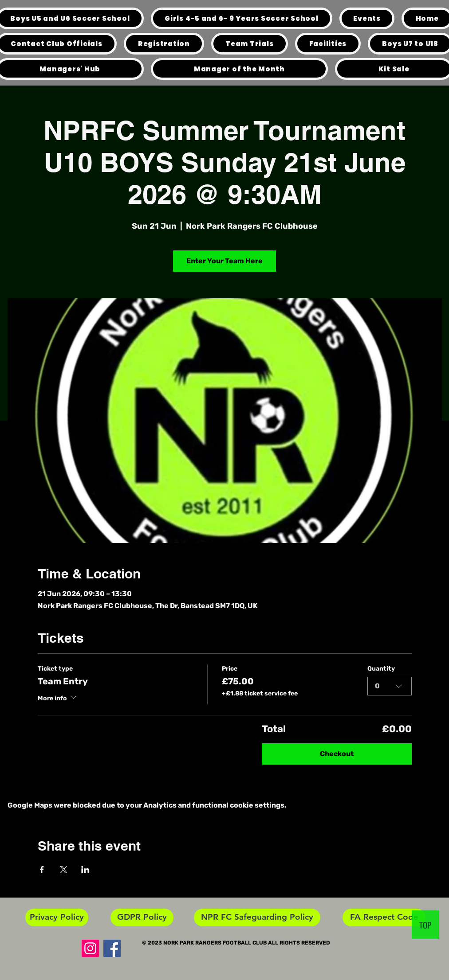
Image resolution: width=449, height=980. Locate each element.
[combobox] (390, 686)
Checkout (337, 754)
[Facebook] (112, 948)
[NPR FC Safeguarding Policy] (257, 918)
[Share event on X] (64, 870)
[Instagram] (90, 948)
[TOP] (425, 925)
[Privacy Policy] (57, 918)
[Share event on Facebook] (42, 870)
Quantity (381, 669)
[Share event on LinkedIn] (85, 870)
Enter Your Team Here (224, 261)
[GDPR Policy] (142, 918)
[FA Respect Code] (384, 918)
